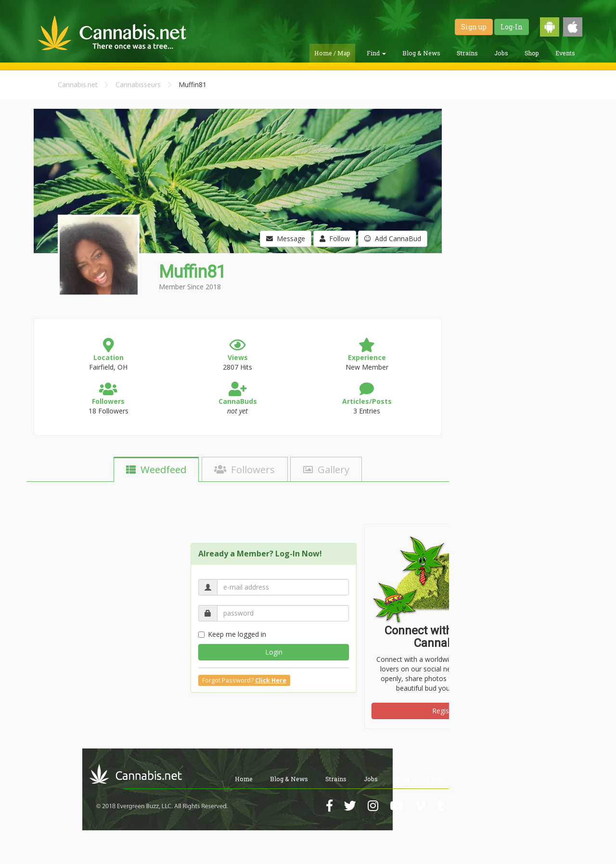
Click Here (271, 680)
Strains (467, 53)
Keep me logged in (232, 634)
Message (286, 239)
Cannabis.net (78, 84)
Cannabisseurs (138, 84)
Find (376, 53)
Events (565, 53)
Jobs (501, 53)
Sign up (474, 27)
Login (274, 652)
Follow (335, 239)
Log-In (512, 27)
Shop (532, 53)
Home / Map (332, 53)
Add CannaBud (393, 239)
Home (244, 779)
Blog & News (421, 53)
